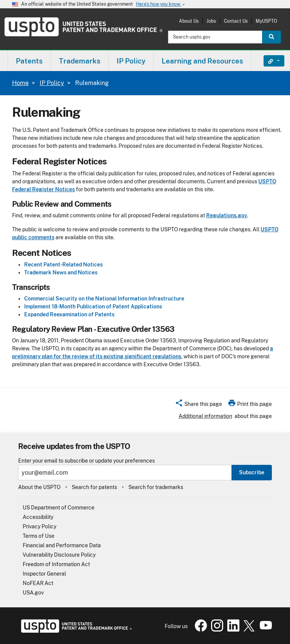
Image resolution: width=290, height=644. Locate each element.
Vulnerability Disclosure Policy (59, 555)
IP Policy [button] (131, 61)
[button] (198, 405)
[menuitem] (29, 61)
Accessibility (38, 517)
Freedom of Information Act (56, 564)
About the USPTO (39, 487)
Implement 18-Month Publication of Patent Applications (93, 307)
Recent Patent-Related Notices (63, 265)
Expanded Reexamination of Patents (69, 314)
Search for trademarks (156, 487)
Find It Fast (268, 61)
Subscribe (252, 472)
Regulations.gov (227, 215)
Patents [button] (29, 61)
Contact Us (236, 21)
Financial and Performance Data (62, 545)
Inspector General (44, 574)
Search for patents (94, 487)
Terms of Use (39, 536)
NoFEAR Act (38, 583)
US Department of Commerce (59, 508)
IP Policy (52, 83)
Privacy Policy (39, 526)
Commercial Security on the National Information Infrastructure (104, 299)
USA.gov (33, 593)
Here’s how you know (161, 4)
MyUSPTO (266, 21)
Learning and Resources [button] (202, 61)
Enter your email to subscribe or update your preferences (86, 461)
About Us (189, 21)
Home (20, 83)
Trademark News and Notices (61, 272)
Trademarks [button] (80, 61)
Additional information (205, 416)
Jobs (211, 21)
